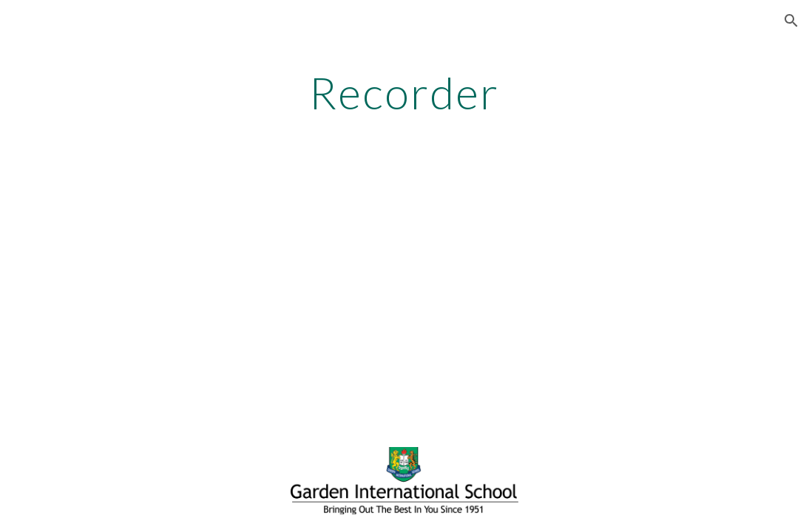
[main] (404, 92)
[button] (791, 21)
